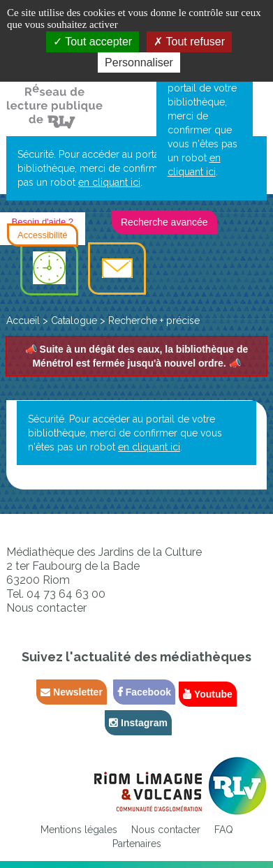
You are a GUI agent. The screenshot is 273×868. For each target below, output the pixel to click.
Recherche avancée (164, 222)
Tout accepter (93, 42)
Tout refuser (189, 42)
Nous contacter (46, 608)
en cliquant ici (109, 182)
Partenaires (137, 844)
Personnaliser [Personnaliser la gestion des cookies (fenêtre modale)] (139, 62)
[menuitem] (49, 269)
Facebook (144, 692)
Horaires (49, 269)
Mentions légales (79, 830)
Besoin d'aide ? (43, 222)
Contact (117, 269)
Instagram (138, 723)
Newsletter (72, 692)
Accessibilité (43, 235)
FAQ (224, 830)
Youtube (208, 694)
